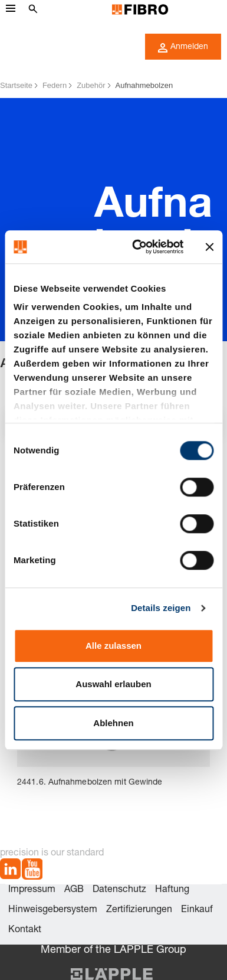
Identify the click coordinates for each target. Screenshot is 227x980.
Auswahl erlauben (113, 684)
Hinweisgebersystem (53, 910)
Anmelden (183, 48)
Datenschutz (119, 890)
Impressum (32, 890)
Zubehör (91, 85)
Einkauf (197, 910)
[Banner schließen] (209, 247)
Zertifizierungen (139, 910)
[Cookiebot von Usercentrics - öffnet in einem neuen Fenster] (137, 247)
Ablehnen (113, 723)
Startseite (16, 85)
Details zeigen (161, 608)
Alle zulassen (113, 646)
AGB (74, 890)
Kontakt (25, 930)
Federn (55, 85)
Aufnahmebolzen (144, 85)
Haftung (172, 890)
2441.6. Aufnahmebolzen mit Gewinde (90, 783)
